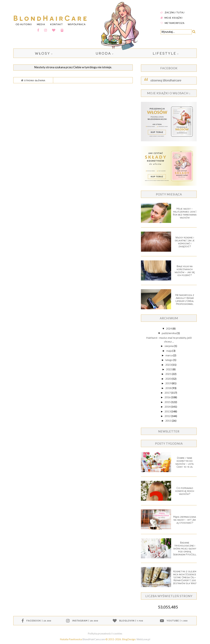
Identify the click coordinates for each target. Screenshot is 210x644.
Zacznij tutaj (175, 12)
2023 (169, 365)
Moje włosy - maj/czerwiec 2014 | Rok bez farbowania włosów (185, 213)
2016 (168, 397)
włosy (43, 53)
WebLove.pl (143, 639)
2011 (169, 421)
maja (169, 351)
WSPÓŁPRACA (77, 24)
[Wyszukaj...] (176, 32)
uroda (104, 53)
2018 (169, 388)
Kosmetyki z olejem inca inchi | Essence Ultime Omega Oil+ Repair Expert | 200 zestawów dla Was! (185, 577)
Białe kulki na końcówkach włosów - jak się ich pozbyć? (185, 271)
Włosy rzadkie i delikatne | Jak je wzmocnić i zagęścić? (185, 242)
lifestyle (165, 53)
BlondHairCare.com (94, 639)
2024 (169, 328)
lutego (169, 360)
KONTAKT (56, 24)
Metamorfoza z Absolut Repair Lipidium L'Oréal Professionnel (185, 299)
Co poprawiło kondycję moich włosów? (185, 491)
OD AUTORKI (24, 24)
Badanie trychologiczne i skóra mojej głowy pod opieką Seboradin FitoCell (185, 548)
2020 (169, 379)
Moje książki (174, 18)
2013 (168, 411)
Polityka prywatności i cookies (105, 633)
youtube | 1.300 (177, 621)
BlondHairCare (51, 18)
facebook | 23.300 (39, 621)
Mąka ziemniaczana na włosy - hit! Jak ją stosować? (185, 520)
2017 (168, 393)
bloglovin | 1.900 (131, 621)
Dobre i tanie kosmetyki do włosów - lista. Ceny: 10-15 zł (185, 462)
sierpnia (169, 346)
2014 (168, 407)
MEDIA (41, 24)
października (169, 333)
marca (169, 355)
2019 (169, 383)
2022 (169, 369)
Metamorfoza (175, 23)
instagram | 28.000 (85, 621)
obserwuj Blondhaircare (166, 80)
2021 (169, 374)
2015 (168, 402)
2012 (168, 416)
